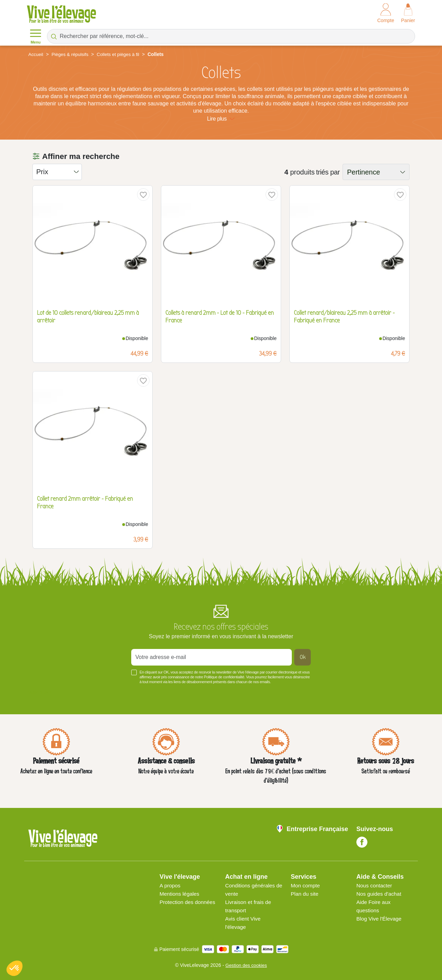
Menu (36, 36)
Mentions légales (180, 894)
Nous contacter (375, 885)
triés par (328, 172)
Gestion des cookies (246, 965)
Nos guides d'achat (380, 894)
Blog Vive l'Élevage (380, 919)
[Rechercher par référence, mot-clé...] (231, 36)
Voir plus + (40, 692)
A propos (170, 885)
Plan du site (305, 894)
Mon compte (306, 885)
